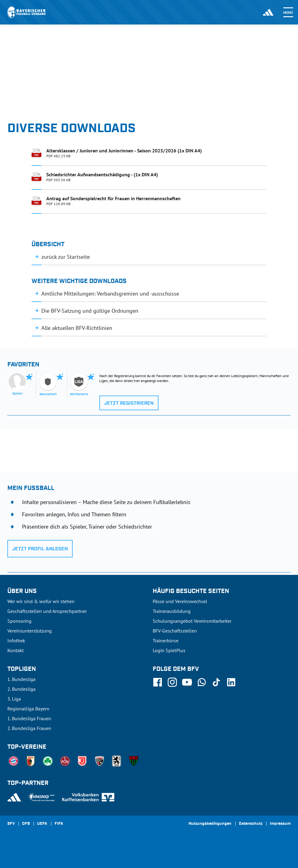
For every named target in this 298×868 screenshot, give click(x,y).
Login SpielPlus (169, 650)
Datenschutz (251, 824)
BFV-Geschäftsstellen (175, 631)
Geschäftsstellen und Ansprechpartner (47, 611)
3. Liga (14, 699)
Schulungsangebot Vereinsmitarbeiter (192, 621)
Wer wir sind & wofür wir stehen (41, 601)
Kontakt (15, 650)
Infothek (16, 640)
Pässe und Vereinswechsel (180, 601)
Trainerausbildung (172, 611)
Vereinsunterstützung (30, 631)
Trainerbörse (166, 640)
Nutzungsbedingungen (210, 824)
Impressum (280, 824)
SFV (11, 824)
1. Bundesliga (21, 679)
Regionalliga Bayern (28, 709)
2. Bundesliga (21, 689)
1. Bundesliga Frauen (29, 718)
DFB (26, 824)
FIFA (59, 824)
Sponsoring (19, 621)
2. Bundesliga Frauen (29, 728)
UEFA (42, 824)
